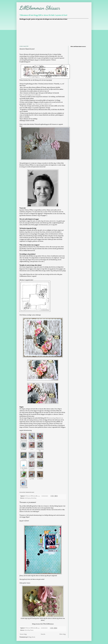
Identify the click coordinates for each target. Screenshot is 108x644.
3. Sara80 (40, 441)
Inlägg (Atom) (32, 637)
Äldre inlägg (63, 634)
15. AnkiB (40, 479)
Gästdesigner (28, 498)
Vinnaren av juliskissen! (28, 502)
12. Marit (40, 469)
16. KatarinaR (24, 488)
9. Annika (40, 460)
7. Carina (24, 460)
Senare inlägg (23, 634)
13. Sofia (24, 479)
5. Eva (32, 449)
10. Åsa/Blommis (24, 469)
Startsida (43, 634)
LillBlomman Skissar (40, 8)
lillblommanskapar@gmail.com (54, 418)
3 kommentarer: (44, 628)
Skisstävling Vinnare (29, 630)
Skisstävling (34, 498)
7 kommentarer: (45, 496)
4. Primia (24, 449)
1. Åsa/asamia (24, 441)
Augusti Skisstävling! (27, 49)
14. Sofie (32, 479)
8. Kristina (32, 460)
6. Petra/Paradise (40, 450)
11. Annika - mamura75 (32, 469)
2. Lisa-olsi (32, 441)
